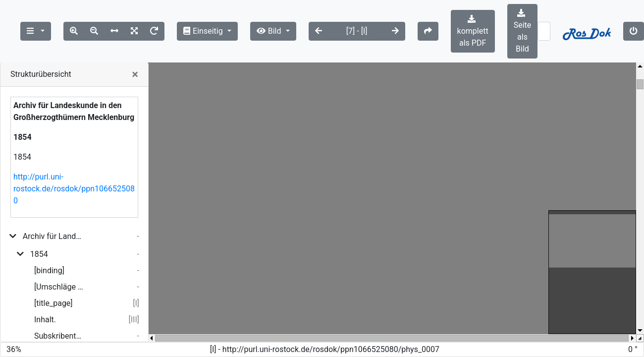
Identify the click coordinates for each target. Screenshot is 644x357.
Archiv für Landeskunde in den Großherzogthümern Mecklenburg (53, 236)
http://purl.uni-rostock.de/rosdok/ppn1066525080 (74, 189)
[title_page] (54, 303)
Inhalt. (45, 320)
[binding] (49, 270)
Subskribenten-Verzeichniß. (59, 336)
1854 (39, 254)
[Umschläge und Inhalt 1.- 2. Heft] (59, 287)
